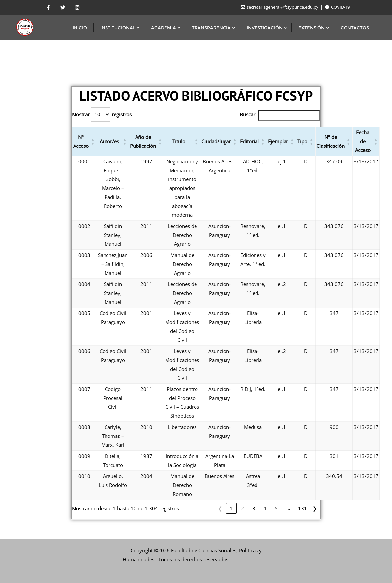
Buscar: (248, 114)
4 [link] (265, 508)
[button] (93, 141)
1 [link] (231, 508)
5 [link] (276, 508)
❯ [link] (315, 508)
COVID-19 (337, 7)
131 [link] (302, 508)
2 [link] (242, 508)
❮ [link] (220, 508)
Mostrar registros (102, 114)
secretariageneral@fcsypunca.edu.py (280, 7)
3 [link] (254, 508)
